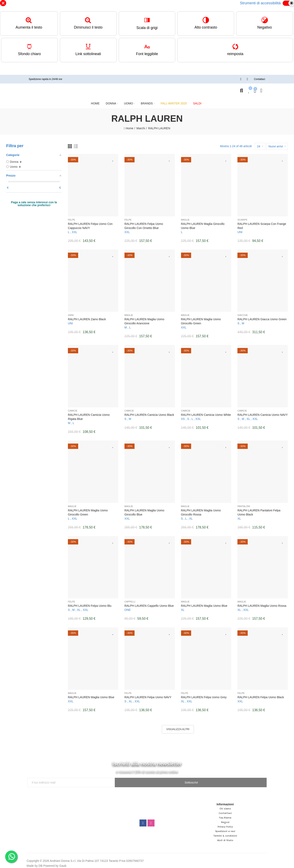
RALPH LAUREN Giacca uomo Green (262, 317)
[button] (259, 77)
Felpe (71, 218)
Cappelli (130, 600)
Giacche (243, 313)
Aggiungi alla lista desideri (113, 157)
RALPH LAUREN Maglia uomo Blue (204, 604)
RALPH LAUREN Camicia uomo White (206, 413)
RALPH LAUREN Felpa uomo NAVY (148, 695)
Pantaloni (244, 504)
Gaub (63, 864)
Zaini (71, 313)
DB (40, 864)
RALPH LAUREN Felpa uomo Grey (204, 695)
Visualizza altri (178, 727)
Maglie (185, 218)
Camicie (73, 409)
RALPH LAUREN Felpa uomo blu (90, 604)
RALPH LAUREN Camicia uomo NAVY (263, 413)
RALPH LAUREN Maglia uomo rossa (262, 604)
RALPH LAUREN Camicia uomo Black (149, 413)
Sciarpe (242, 218)
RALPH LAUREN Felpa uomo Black (261, 695)
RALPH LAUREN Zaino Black (87, 317)
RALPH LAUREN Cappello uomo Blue (149, 604)
